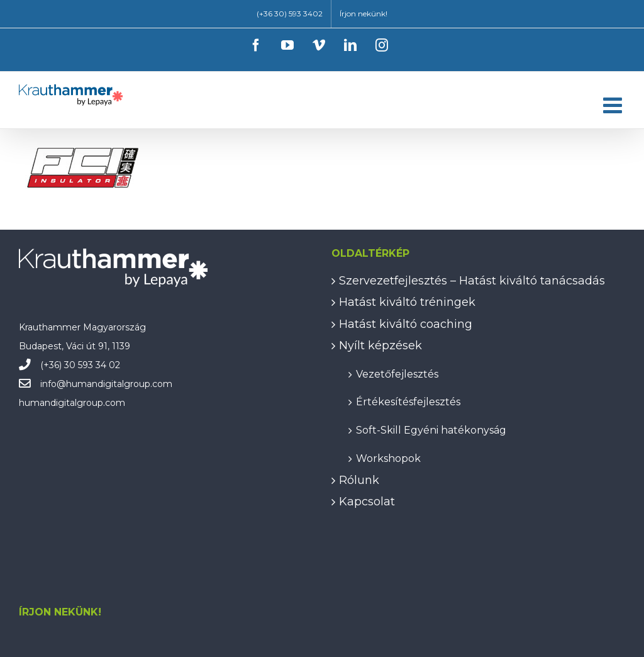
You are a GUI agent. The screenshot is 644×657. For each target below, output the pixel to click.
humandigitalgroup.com (119, 384)
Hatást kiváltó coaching (406, 324)
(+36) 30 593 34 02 (80, 365)
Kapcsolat (367, 502)
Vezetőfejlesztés (397, 373)
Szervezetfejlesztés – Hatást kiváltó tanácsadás (472, 281)
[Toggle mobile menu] (614, 105)
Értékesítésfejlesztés (408, 401)
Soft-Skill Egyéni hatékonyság (431, 430)
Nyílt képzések (380, 345)
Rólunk (359, 480)
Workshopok (388, 458)
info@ (53, 384)
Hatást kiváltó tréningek (407, 302)
